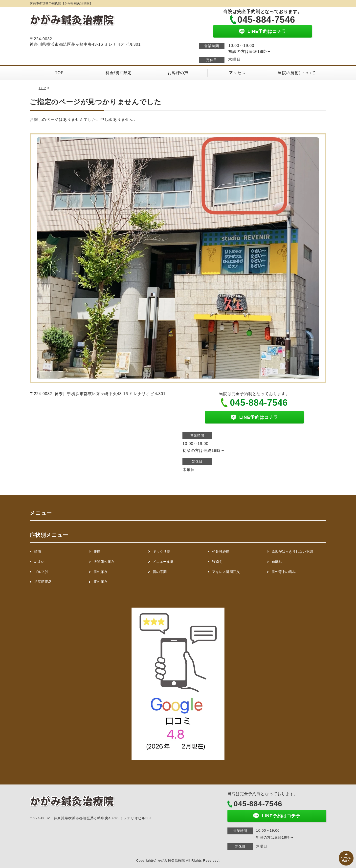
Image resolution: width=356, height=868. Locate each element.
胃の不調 (160, 572)
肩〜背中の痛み (284, 572)
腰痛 (99, 551)
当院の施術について (297, 73)
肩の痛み (100, 572)
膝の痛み (100, 582)
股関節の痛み (104, 562)
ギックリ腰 (161, 551)
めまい (41, 562)
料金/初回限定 (119, 73)
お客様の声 (178, 73)
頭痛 (39, 551)
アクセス (237, 73)
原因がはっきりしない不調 (292, 551)
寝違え (217, 562)
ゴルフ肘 (41, 572)
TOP (59, 73)
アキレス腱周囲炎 (226, 572)
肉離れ (277, 562)
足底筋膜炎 (43, 582)
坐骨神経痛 (221, 551)
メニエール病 (163, 562)
